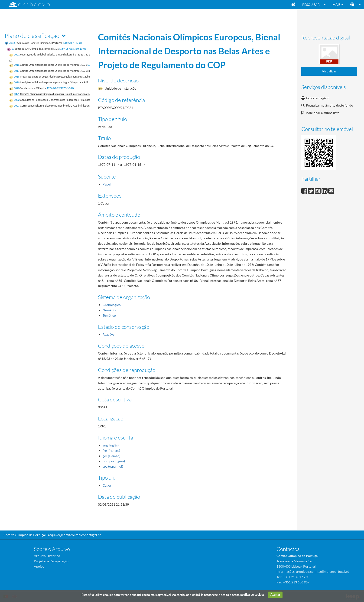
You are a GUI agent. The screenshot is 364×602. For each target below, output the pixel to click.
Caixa (107, 485)
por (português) (114, 461)
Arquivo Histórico (47, 556)
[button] (326, 5)
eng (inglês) (111, 445)
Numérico (110, 310)
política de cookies (252, 595)
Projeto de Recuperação (51, 561)
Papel (107, 184)
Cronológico (112, 305)
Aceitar (275, 595)
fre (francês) (111, 451)
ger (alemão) (111, 456)
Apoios (39, 566)
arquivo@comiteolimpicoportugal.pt (74, 535)
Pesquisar (311, 5)
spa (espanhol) (113, 466)
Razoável (109, 334)
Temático (109, 315)
